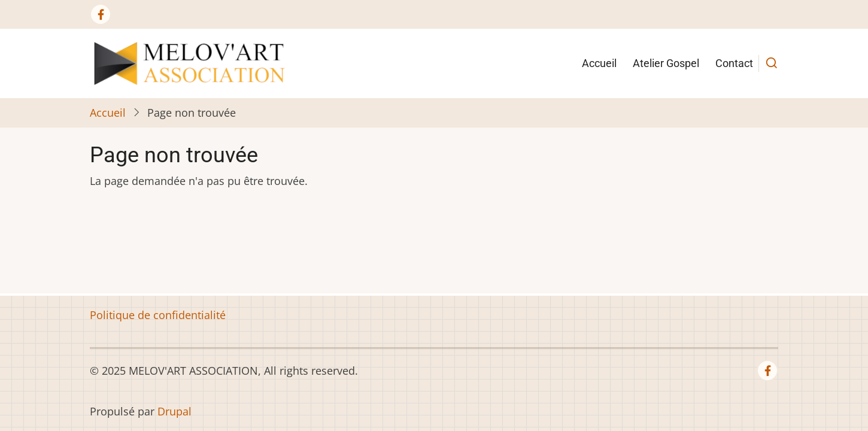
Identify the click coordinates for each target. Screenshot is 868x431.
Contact (734, 63)
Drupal (174, 411)
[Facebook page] (101, 14)
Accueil (599, 63)
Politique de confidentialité (158, 315)
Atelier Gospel (666, 63)
